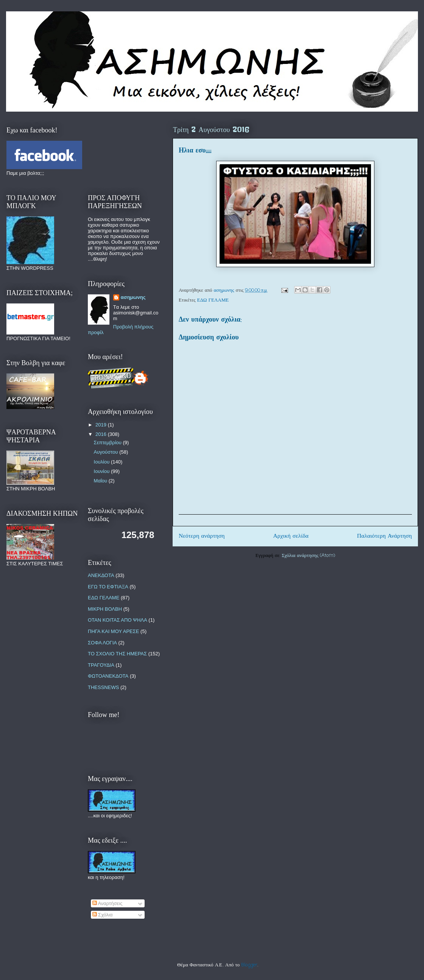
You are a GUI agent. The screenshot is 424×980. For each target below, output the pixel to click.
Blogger (249, 965)
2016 (102, 434)
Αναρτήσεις (108, 903)
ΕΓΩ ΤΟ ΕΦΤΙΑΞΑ (108, 587)
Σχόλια (103, 915)
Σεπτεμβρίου (108, 443)
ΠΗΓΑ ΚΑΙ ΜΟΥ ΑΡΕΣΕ (113, 631)
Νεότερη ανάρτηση (202, 536)
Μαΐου (101, 481)
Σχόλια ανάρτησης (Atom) (308, 556)
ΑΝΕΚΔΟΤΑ (101, 575)
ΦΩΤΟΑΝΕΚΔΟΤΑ (108, 676)
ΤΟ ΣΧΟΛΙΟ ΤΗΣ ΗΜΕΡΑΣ (117, 654)
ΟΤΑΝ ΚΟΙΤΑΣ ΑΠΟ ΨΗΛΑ (118, 620)
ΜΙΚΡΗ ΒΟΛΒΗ (105, 609)
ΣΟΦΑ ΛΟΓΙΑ (102, 643)
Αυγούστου (107, 452)
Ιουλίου (102, 462)
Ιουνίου (102, 471)
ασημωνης (133, 297)
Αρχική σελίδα (291, 536)
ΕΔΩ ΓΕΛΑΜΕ (213, 300)
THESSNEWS (103, 687)
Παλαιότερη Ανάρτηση (384, 536)
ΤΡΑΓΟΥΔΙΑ (101, 665)
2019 (102, 425)
